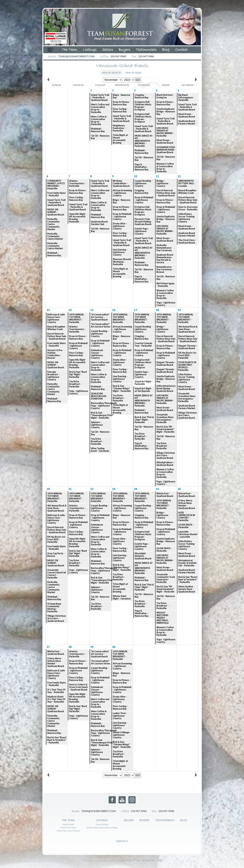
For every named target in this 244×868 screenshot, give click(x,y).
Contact (181, 50)
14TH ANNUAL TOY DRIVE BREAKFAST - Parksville (77, 318)
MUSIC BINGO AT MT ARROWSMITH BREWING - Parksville (144, 141)
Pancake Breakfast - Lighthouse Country (53, 376)
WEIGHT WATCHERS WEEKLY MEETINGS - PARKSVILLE (163, 618)
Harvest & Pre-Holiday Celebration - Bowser (55, 354)
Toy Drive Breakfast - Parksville (75, 384)
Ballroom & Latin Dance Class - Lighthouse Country (56, 318)
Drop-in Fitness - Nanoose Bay (122, 103)
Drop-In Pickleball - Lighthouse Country (122, 217)
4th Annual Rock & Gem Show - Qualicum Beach (188, 329)
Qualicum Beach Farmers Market (187, 122)
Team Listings (102, 824)
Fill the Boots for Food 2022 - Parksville (187, 355)
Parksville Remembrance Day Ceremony (164, 248)
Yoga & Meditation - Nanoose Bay (142, 167)
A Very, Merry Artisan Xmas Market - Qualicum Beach (187, 504)
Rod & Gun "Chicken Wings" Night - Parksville (122, 389)
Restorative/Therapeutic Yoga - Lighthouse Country (101, 406)
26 (179, 489)
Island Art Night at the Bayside (143, 390)
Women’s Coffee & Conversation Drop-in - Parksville (165, 168)
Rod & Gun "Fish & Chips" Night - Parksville (144, 420)
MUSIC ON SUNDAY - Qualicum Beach (56, 212)
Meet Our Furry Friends (68, 831)
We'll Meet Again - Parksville (165, 285)
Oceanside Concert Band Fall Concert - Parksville (57, 574)
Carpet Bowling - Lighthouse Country (144, 183)
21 (70, 489)
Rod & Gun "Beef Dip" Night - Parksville (78, 374)
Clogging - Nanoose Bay (142, 96)
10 (135, 176)
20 (48, 489)
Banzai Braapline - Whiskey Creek (188, 192)
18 (157, 310)
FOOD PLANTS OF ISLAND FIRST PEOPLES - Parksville (187, 366)
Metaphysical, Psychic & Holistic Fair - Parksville (188, 563)
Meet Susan (68, 824)
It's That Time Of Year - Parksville (56, 691)
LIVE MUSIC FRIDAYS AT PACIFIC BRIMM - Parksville (165, 132)
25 (157, 489)
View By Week (133, 73)
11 (157, 176)
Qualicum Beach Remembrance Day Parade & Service (165, 259)
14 (70, 310)
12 (179, 176)
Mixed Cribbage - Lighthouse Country (122, 735)
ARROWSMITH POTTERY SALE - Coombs (187, 183)
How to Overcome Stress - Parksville (188, 208)
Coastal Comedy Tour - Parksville (143, 345)
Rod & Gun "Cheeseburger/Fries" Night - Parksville (101, 415)
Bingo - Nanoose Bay (122, 96)
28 (70, 647)
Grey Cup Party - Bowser (56, 555)
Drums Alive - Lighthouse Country (120, 226)
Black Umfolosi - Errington (165, 96)
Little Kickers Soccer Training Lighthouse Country (186, 218)
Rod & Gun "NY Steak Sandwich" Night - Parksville (165, 429)
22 (92, 489)
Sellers (108, 50)
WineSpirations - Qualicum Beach (165, 464)
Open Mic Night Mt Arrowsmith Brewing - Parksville (77, 218)
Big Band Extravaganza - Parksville (186, 98)
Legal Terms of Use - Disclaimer (136, 860)
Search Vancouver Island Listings (102, 828)
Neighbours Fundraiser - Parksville (119, 128)
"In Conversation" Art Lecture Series (101, 325)
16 (114, 310)
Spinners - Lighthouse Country (97, 425)
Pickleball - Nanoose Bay (98, 130)
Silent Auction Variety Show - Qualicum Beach (187, 589)
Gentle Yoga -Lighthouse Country (142, 231)
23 (114, 489)
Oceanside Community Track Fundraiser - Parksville (166, 578)
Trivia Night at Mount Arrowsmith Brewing (120, 139)
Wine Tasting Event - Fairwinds (100, 450)
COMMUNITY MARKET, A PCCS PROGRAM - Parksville (56, 185)
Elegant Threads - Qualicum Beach (166, 364)
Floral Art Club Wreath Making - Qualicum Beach (144, 222)
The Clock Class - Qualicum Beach (187, 241)
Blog (166, 50)
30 (114, 647)
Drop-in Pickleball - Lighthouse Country (144, 200)
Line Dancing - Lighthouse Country (120, 252)
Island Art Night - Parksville (144, 383)
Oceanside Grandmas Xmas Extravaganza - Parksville (165, 418)
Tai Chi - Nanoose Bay (100, 137)
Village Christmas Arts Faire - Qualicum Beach (166, 455)
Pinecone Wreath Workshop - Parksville (122, 262)
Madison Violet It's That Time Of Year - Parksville (56, 699)
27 (48, 647)
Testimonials (146, 50)
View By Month (111, 73)
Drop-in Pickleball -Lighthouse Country (78, 346)
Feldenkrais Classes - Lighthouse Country (97, 354)
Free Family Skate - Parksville (56, 194)
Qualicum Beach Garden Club (99, 223)
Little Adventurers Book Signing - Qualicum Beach (166, 389)
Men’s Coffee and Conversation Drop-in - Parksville (100, 108)
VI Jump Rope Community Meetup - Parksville (54, 608)
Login (159, 860)
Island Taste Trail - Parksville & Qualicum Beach (100, 98)
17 (135, 310)
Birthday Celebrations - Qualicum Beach (121, 183)
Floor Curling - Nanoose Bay (120, 110)
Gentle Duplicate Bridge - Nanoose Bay (166, 112)
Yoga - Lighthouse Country (166, 304)
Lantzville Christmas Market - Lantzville (188, 534)
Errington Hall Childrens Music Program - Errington (143, 106)
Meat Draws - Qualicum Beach (165, 142)
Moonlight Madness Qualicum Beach (143, 556)
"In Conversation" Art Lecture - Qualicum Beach (100, 317)
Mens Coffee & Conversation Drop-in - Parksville (99, 120)
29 (92, 647)
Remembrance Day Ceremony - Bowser (165, 269)
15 (92, 310)
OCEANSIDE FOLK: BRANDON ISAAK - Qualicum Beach (166, 150)
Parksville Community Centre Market (55, 236)
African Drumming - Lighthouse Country (122, 193)
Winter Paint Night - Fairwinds (122, 597)
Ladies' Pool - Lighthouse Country (120, 716)
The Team (70, 50)
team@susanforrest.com (76, 56)
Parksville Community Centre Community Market (53, 224)
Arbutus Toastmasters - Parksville (77, 183)
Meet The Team (68, 828)
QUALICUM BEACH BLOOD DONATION (99, 396)
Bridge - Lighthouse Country (162, 183)
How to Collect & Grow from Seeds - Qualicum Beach (78, 687)
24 (135, 489)
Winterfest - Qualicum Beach (165, 495)
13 (48, 310)
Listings (90, 50)
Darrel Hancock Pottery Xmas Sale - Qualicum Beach (166, 193)
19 (179, 310)
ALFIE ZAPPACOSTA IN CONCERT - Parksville (187, 516)
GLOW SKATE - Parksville (164, 550)
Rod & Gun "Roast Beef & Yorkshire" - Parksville (188, 580)
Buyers (124, 50)
